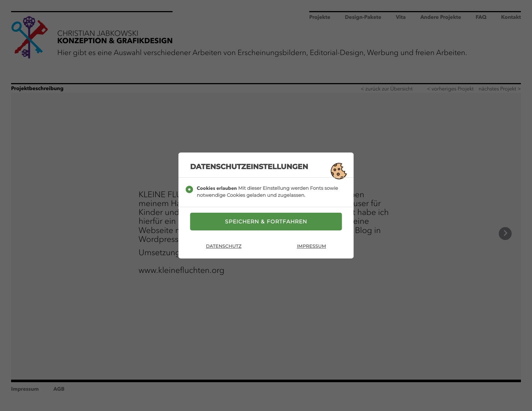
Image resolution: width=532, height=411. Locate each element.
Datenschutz (224, 246)
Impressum (311, 246)
